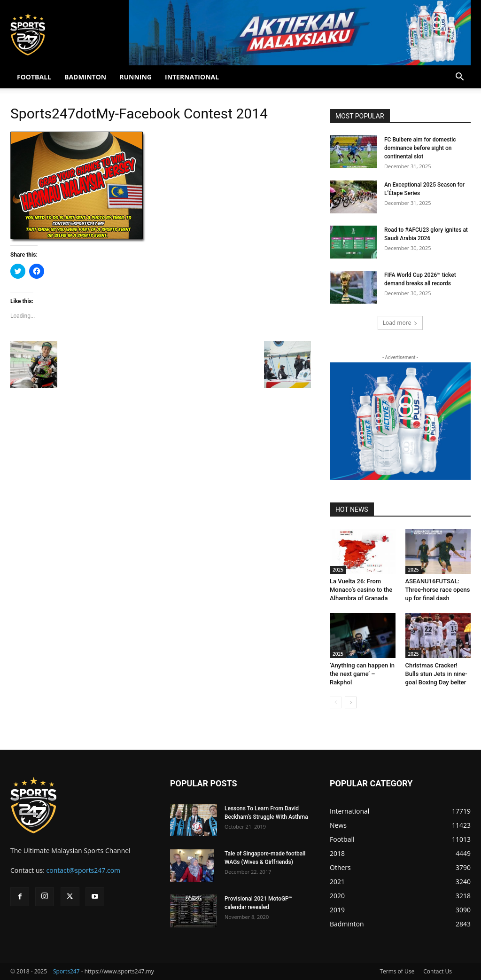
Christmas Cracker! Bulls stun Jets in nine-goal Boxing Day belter (436, 674)
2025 (338, 570)
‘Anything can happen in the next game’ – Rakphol (362, 674)
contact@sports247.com (84, 870)
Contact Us (438, 971)
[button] (459, 78)
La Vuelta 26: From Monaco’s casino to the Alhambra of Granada (361, 590)
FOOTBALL (34, 77)
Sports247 (66, 971)
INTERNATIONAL (192, 77)
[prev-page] (336, 702)
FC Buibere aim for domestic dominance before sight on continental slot (420, 148)
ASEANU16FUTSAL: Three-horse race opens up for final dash (438, 590)
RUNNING (136, 77)
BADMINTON (85, 77)
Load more (400, 323)
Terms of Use (397, 971)
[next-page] (351, 702)
